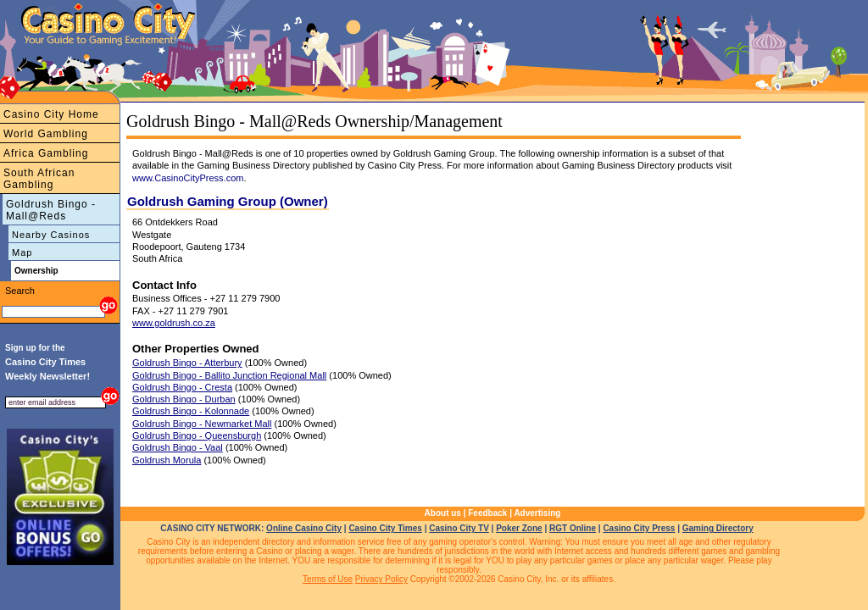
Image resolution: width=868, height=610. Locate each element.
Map (22, 252)
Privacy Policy (381, 579)
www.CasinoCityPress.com (188, 178)
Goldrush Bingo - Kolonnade (191, 411)
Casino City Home (51, 114)
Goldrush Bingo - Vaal (178, 447)
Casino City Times (385, 528)
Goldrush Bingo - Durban (184, 399)
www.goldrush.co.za (174, 323)
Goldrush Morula (167, 460)
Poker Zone (519, 528)
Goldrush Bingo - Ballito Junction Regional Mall (229, 375)
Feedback (487, 513)
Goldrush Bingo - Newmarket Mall (202, 424)
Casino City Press (639, 528)
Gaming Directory (718, 528)
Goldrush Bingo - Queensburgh (197, 435)
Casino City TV (459, 528)
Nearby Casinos (51, 235)
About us (443, 513)
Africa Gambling (46, 153)
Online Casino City (304, 528)
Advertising (537, 513)
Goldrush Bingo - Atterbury (187, 363)
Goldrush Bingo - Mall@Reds (51, 210)
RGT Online (573, 528)
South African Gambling (39, 179)
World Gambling (46, 134)
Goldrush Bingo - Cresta (182, 387)
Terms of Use (328, 579)
